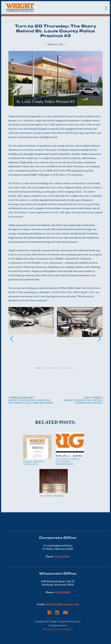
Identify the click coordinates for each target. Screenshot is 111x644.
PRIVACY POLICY (63, 629)
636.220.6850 (62, 557)
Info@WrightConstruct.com (62, 604)
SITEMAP (48, 629)
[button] (37, 368)
